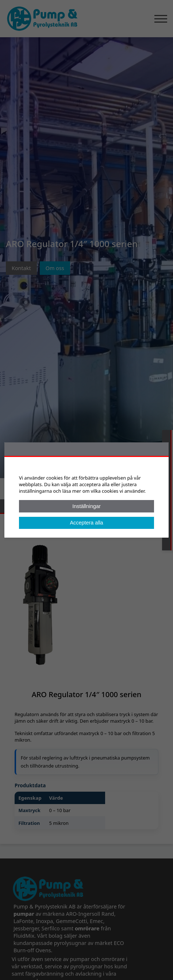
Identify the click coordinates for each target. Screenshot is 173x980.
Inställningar (86, 506)
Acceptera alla (86, 523)
